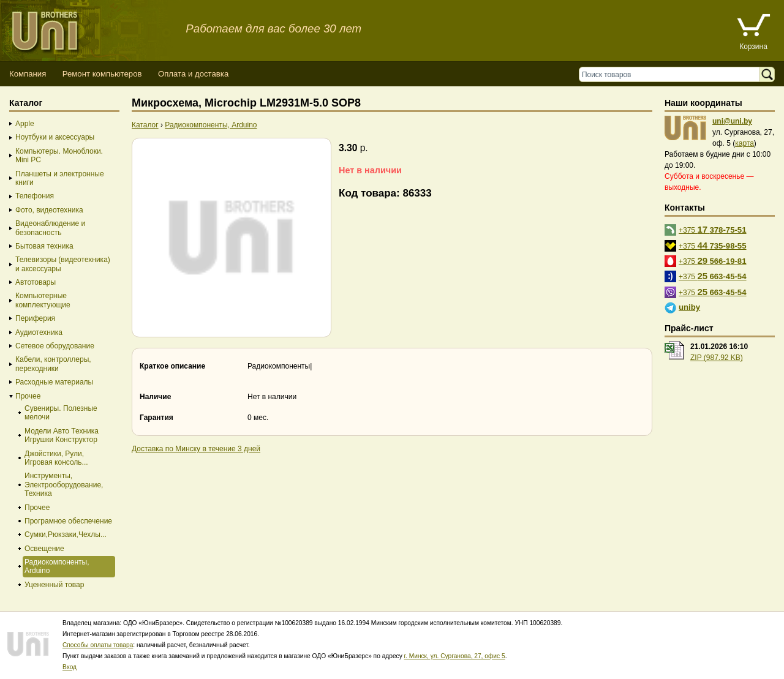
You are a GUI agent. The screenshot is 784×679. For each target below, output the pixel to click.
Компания (28, 74)
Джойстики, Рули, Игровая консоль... (56, 458)
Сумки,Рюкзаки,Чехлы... (66, 535)
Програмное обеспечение (68, 521)
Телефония (35, 196)
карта (744, 143)
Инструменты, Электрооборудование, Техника (64, 485)
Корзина (753, 47)
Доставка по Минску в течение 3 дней (196, 449)
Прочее (28, 396)
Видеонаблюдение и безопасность (50, 228)
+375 (713, 229)
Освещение (44, 549)
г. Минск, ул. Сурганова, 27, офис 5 (455, 656)
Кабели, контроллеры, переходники (53, 364)
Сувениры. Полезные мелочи (61, 413)
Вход (70, 667)
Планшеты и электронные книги (60, 178)
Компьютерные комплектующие (43, 300)
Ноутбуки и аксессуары (55, 137)
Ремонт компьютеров (102, 74)
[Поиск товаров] (672, 74)
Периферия (35, 318)
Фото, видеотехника (49, 210)
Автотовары (36, 282)
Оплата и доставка (193, 74)
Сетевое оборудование (55, 346)
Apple (25, 124)
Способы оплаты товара (98, 645)
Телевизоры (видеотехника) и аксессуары (63, 264)
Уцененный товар (54, 585)
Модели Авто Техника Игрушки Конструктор (62, 435)
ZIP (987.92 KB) (717, 358)
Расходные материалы (54, 382)
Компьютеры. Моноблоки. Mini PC (59, 156)
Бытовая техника (44, 246)
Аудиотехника (39, 332)
